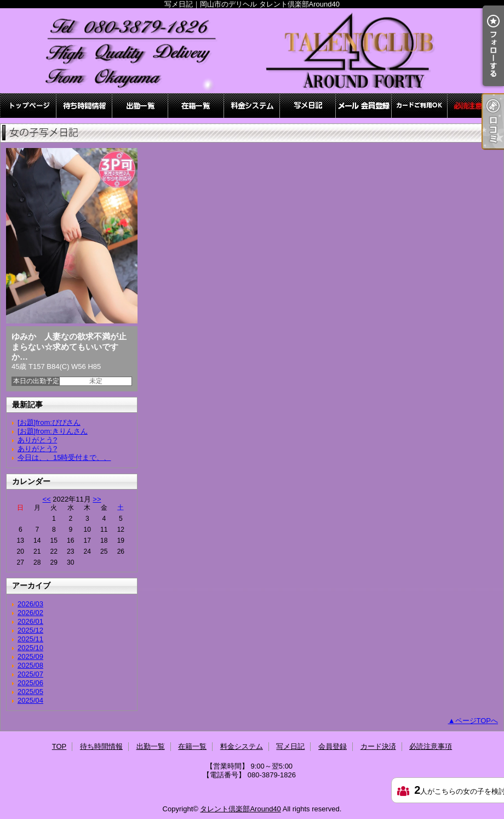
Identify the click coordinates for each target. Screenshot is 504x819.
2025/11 (30, 639)
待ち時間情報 (84, 106)
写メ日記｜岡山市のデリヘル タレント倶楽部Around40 (252, 51)
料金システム (252, 106)
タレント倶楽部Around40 (240, 809)
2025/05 (30, 692)
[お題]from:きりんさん (53, 431)
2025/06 (30, 683)
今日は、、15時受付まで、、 (64, 457)
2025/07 (30, 674)
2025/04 (30, 700)
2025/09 (30, 656)
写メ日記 (308, 106)
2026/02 (30, 613)
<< (46, 499)
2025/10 (30, 648)
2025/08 (30, 665)
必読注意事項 (476, 106)
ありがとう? (37, 440)
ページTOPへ (477, 721)
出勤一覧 (140, 106)
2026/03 (30, 604)
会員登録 (364, 106)
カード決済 (420, 106)
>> (97, 499)
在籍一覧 (196, 106)
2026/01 (30, 621)
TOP (28, 106)
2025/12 (30, 630)
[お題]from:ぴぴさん (49, 422)
